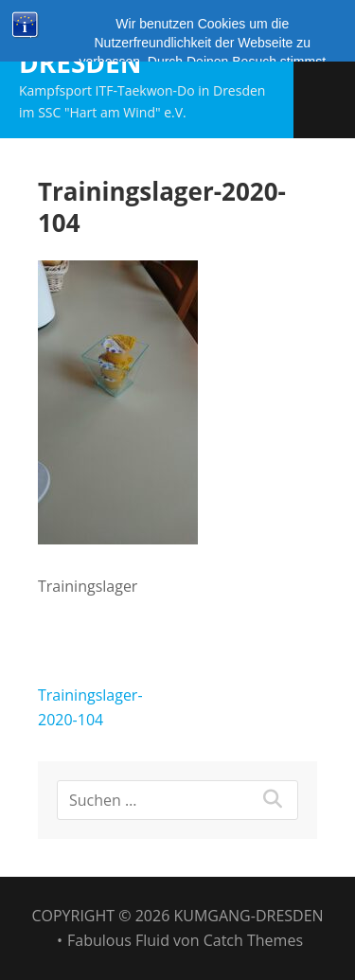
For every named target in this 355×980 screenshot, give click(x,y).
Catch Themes (253, 940)
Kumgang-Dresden (94, 46)
